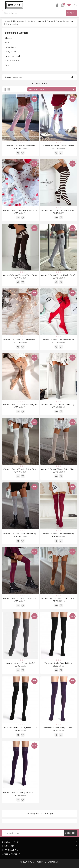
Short (8, 43)
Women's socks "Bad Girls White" (59, 146)
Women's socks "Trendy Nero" (59, 663)
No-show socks (12, 61)
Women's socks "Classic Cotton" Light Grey (23, 534)
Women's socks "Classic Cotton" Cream (21, 469)
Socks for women (16, 33)
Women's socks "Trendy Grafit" (20, 663)
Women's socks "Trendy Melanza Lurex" (21, 792)
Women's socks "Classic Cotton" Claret (21, 598)
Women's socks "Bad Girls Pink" (20, 146)
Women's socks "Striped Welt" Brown (20, 275)
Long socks (11, 52)
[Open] (3, 5)
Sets (7, 65)
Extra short (10, 47)
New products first (52, 90)
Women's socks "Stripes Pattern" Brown (60, 210)
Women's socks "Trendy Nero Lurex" (20, 728)
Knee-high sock (13, 56)
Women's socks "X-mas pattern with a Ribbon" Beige (28, 340)
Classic (8, 38)
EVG (56, 862)
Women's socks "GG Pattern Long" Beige (22, 404)
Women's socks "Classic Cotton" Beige (59, 469)
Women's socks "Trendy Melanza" (59, 728)
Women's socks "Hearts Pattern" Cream (21, 210)
